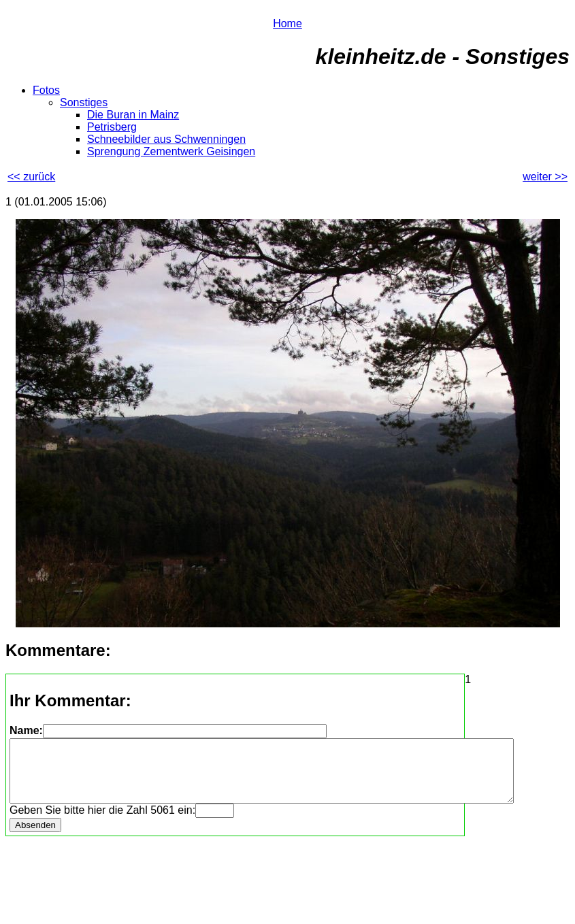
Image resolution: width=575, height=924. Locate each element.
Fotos (46, 90)
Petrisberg (112, 127)
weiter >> (545, 177)
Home (287, 23)
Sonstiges (84, 102)
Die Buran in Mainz (133, 115)
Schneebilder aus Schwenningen (166, 139)
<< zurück (31, 177)
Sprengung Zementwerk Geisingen (171, 151)
